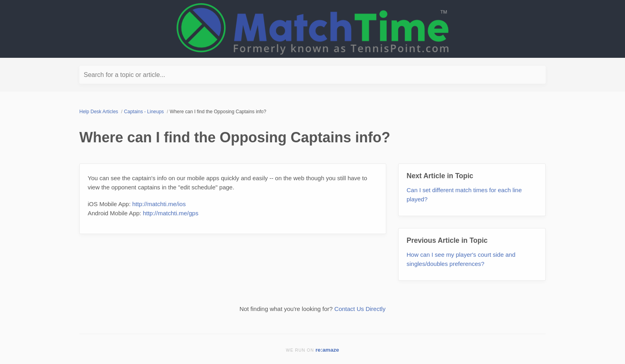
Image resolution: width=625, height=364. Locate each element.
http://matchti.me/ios (159, 204)
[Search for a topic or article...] (312, 75)
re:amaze (327, 350)
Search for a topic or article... (125, 75)
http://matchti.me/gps (170, 213)
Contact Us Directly (360, 309)
